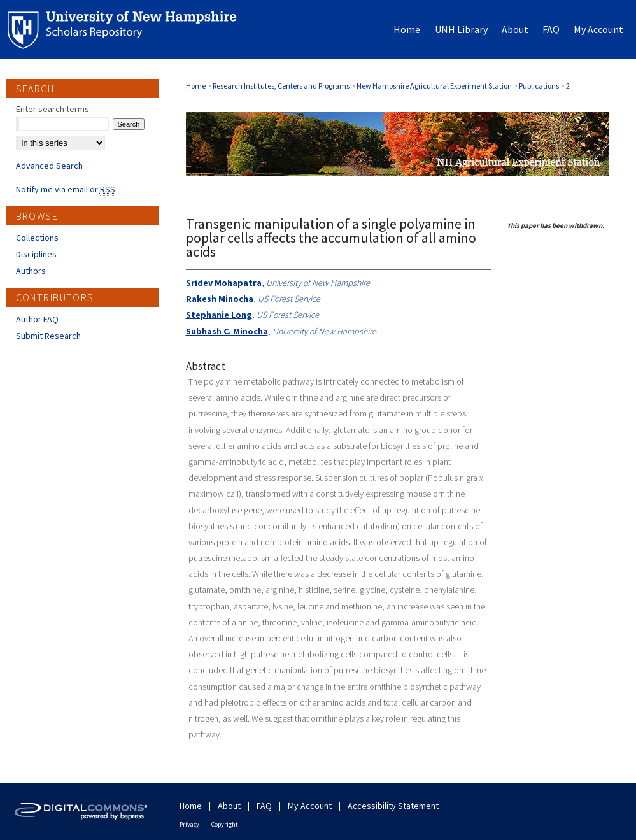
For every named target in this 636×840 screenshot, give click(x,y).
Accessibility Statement (393, 806)
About (229, 806)
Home (196, 86)
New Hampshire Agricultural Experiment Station (434, 86)
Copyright (225, 824)
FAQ (264, 806)
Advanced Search (49, 166)
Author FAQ (37, 319)
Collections (37, 238)
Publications (539, 86)
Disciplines (36, 254)
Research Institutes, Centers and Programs (281, 86)
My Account (310, 806)
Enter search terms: (53, 109)
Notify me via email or (66, 189)
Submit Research (48, 336)
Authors (31, 271)
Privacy (189, 824)
